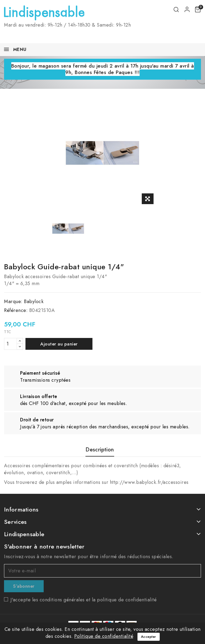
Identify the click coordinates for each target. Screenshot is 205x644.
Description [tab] (100, 450)
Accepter (149, 637)
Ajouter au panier (59, 344)
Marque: (13, 301)
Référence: (16, 310)
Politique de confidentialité (104, 636)
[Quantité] (10, 344)
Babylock (34, 301)
